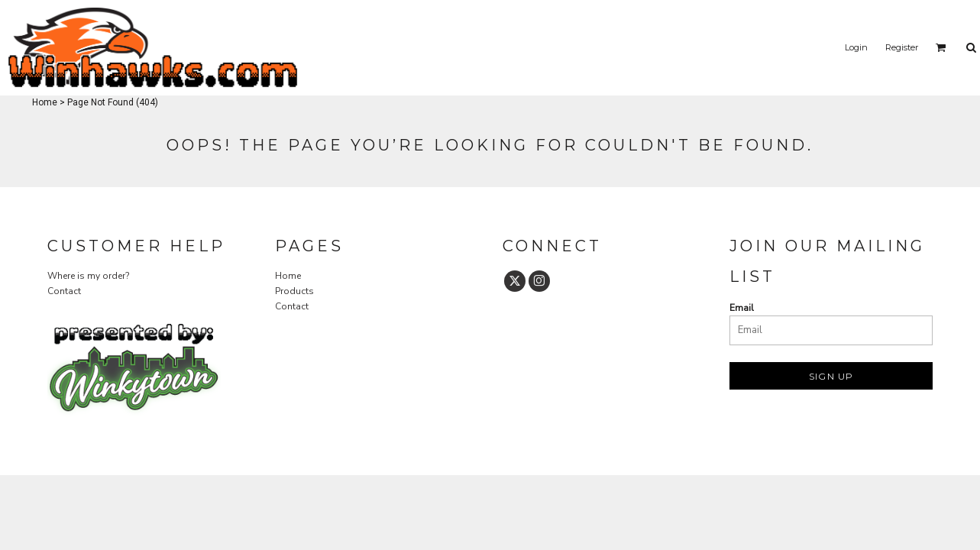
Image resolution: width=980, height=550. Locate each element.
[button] (941, 47)
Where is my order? (88, 276)
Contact (64, 291)
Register (902, 47)
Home (45, 102)
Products (294, 291)
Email (742, 308)
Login (856, 47)
